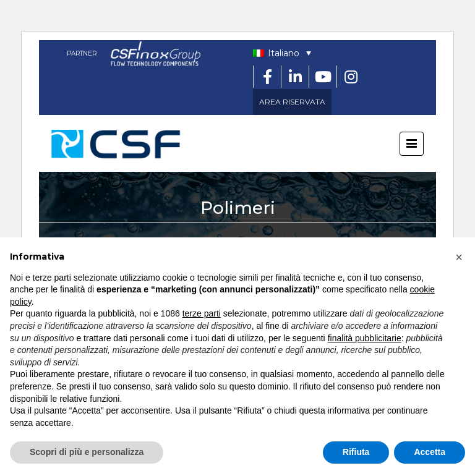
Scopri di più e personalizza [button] (87, 452)
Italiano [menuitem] (284, 53)
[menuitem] (282, 53)
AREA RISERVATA (292, 102)
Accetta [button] (430, 452)
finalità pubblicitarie (365, 338)
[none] (282, 53)
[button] (459, 257)
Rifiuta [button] (356, 452)
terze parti (202, 313)
